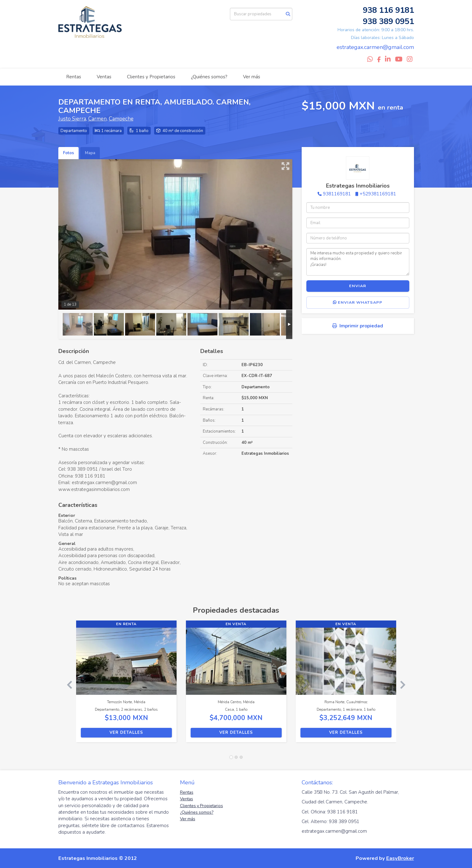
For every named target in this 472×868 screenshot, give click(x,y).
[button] (67, 684)
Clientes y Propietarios (151, 77)
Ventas (104, 77)
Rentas (74, 77)
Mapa (90, 153)
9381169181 (337, 194)
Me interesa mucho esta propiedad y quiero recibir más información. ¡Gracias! (358, 262)
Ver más (252, 77)
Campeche (121, 119)
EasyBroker (400, 858)
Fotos (68, 153)
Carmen (97, 119)
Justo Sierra (72, 119)
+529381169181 (378, 194)
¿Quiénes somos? (209, 77)
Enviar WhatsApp (358, 302)
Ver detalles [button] (126, 733)
